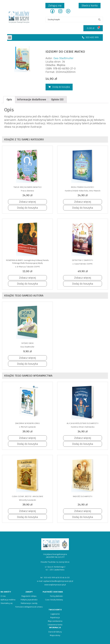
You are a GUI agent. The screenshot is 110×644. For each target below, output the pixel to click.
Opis (9, 99)
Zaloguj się (55, 5)
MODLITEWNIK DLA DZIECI (83, 187)
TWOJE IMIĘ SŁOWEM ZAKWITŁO (27, 187)
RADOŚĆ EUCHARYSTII (83, 496)
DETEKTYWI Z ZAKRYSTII (83, 260)
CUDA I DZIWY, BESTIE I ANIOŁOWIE (27, 496)
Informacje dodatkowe (32, 99)
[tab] (9, 100)
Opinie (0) (57, 99)
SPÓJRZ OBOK (27, 343)
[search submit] (99, 20)
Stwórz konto (90, 5)
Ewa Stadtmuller (64, 58)
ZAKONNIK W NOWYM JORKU (27, 423)
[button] (10, 37)
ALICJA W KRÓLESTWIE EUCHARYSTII (83, 423)
